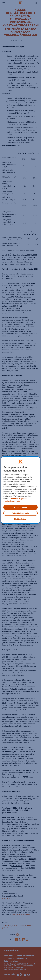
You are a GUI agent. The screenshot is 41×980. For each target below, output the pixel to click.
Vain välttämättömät (20, 513)
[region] (20, 490)
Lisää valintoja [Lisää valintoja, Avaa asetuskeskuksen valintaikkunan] (20, 519)
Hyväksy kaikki (21, 507)
